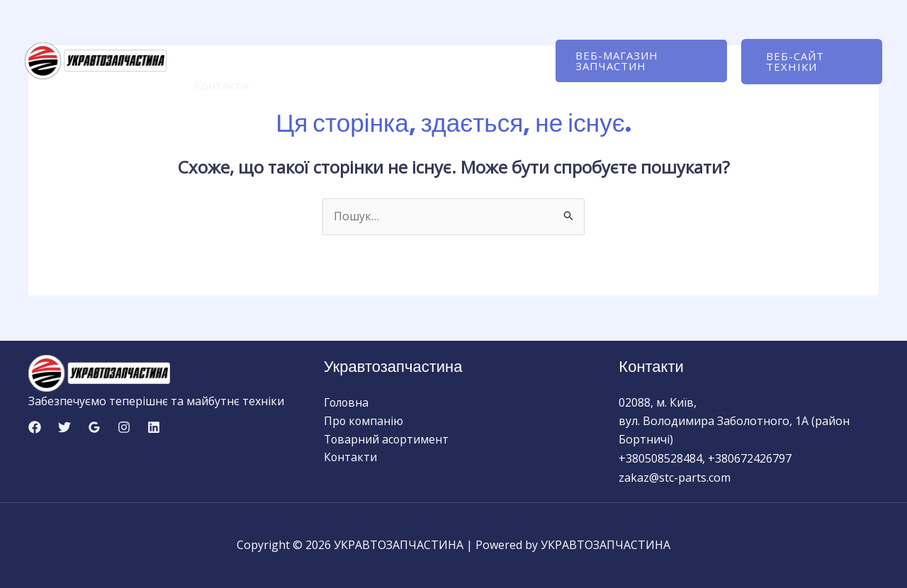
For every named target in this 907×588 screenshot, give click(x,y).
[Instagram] (124, 427)
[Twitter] (64, 427)
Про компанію (303, 36)
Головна (216, 36)
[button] (637, 61)
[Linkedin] (154, 427)
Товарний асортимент (429, 36)
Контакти (219, 86)
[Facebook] (35, 427)
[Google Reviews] (94, 427)
